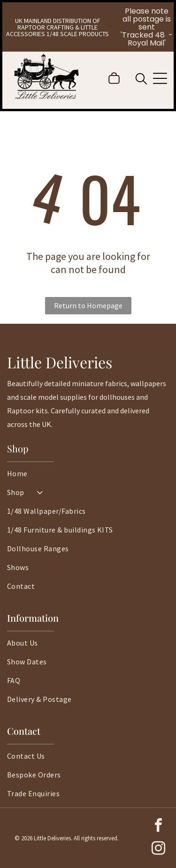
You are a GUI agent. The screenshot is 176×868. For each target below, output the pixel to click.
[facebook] (158, 826)
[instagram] (158, 849)
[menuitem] (88, 478)
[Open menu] (160, 78)
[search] (141, 80)
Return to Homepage (88, 305)
